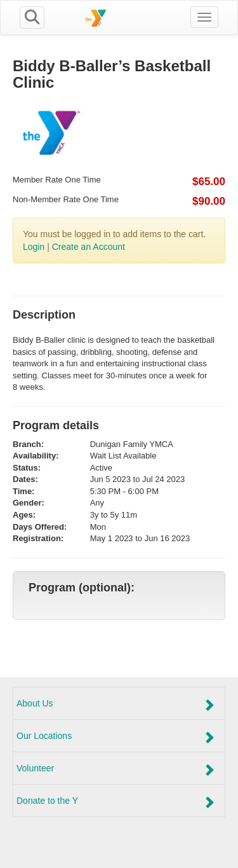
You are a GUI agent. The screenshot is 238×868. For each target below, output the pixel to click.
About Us (116, 705)
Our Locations (116, 737)
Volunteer (116, 769)
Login (34, 247)
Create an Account (89, 247)
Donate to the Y (116, 802)
